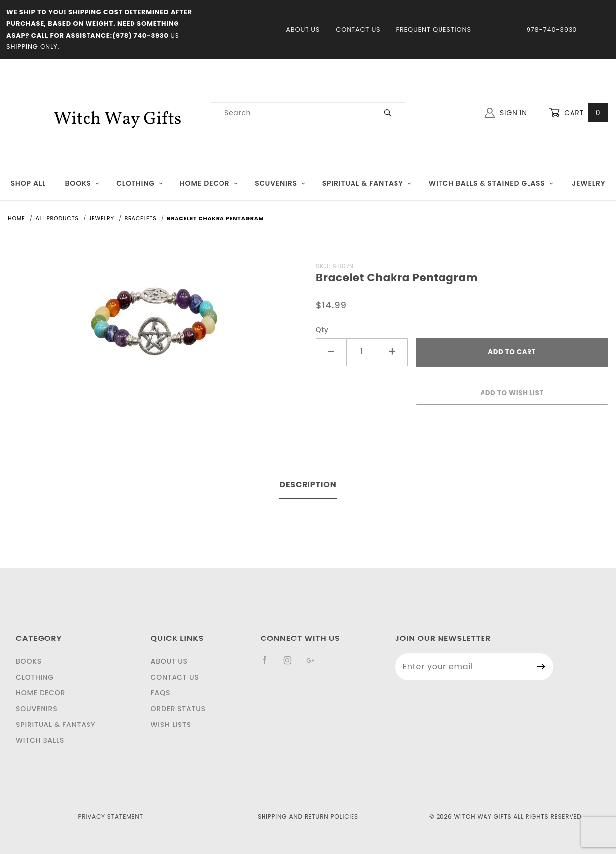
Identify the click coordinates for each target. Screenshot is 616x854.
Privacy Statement (111, 817)
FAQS (161, 693)
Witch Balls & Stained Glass (491, 183)
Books (83, 183)
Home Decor (209, 183)
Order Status (178, 709)
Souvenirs (280, 183)
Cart (578, 113)
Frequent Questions (433, 29)
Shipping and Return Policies (308, 817)
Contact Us (358, 29)
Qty (322, 330)
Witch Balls (40, 740)
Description (308, 485)
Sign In (506, 113)
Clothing (140, 183)
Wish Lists (171, 725)
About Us (303, 29)
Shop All (28, 183)
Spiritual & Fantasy (367, 183)
